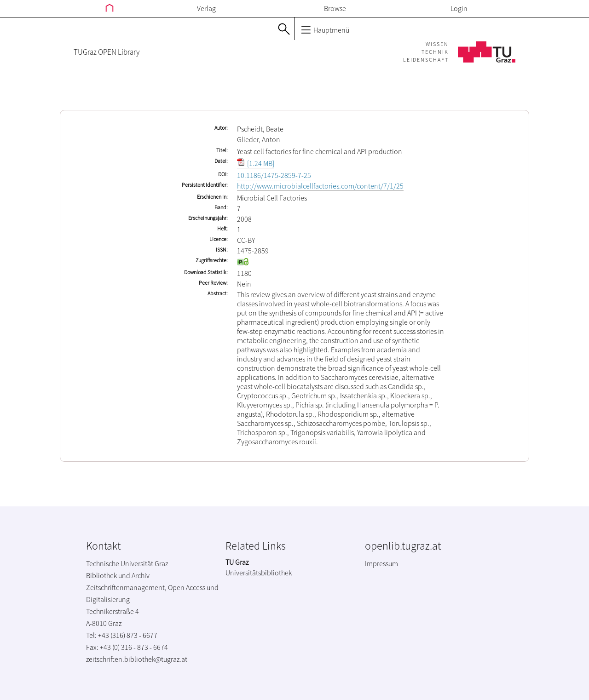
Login (459, 8)
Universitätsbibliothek (259, 573)
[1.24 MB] (256, 163)
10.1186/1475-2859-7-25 (274, 175)
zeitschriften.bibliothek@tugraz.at (137, 659)
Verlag (206, 8)
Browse (335, 8)
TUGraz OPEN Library (107, 52)
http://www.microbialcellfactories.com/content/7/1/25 (320, 186)
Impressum (381, 563)
